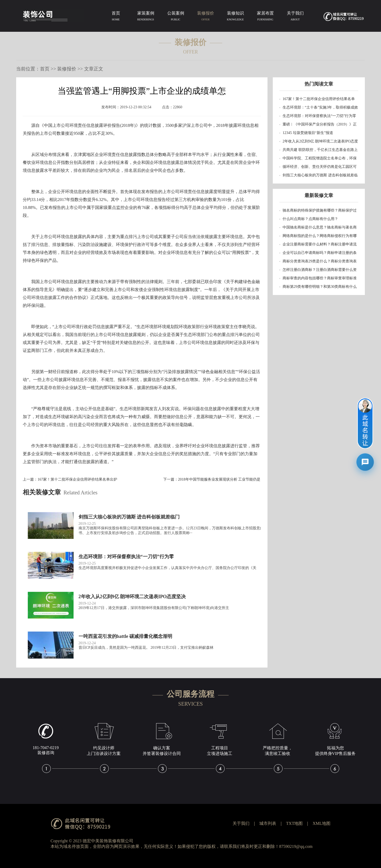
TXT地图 (294, 823)
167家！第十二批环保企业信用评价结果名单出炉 (77, 479)
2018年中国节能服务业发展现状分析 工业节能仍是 (219, 479)
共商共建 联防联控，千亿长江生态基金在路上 (320, 150)
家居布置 (265, 17)
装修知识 (235, 17)
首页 (116, 17)
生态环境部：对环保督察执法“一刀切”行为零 (319, 116)
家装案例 (146, 17)
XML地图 (321, 823)
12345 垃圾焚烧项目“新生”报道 (308, 133)
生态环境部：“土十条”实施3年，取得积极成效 (320, 107)
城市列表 (268, 823)
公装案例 (176, 17)
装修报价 (205, 17)
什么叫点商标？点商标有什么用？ (310, 219)
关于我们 (295, 17)
